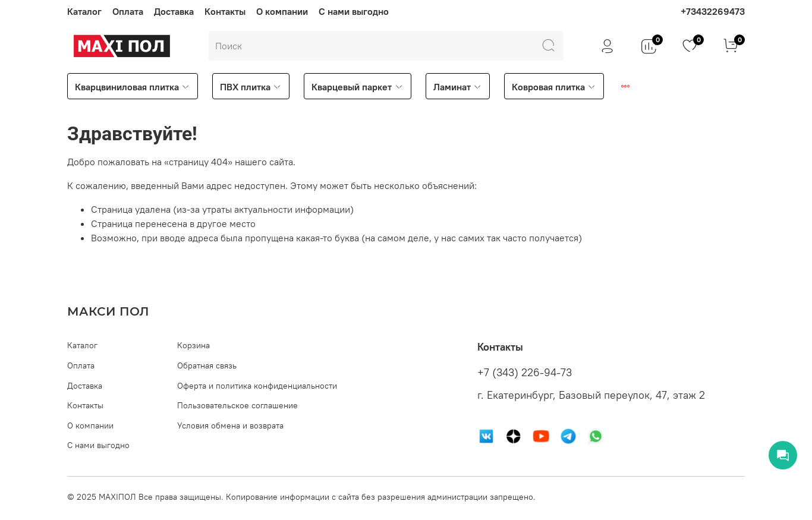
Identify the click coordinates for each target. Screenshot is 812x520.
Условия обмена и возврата (230, 426)
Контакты (225, 11)
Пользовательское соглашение (237, 405)
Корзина (193, 345)
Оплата (128, 11)
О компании (282, 11)
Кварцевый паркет (357, 87)
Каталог (84, 11)
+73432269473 (713, 11)
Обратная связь (207, 365)
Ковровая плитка (554, 87)
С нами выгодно (354, 11)
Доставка (174, 11)
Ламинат (458, 87)
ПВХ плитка (251, 87)
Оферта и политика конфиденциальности (257, 386)
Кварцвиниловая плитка (133, 87)
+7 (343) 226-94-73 (525, 373)
